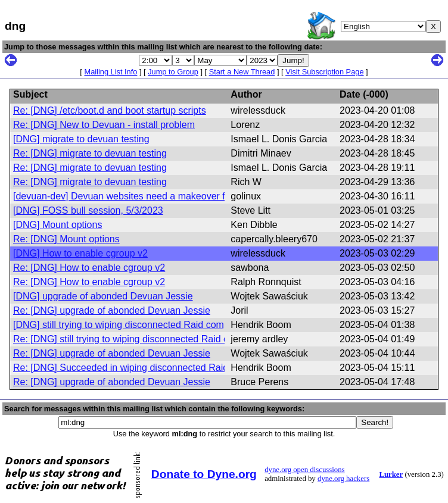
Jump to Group (173, 72)
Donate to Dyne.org (204, 474)
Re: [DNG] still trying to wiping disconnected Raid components (144, 339)
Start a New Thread (242, 72)
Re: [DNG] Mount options (66, 239)
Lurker (391, 474)
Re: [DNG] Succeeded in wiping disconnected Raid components (148, 368)
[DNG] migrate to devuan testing (81, 139)
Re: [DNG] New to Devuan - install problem (104, 125)
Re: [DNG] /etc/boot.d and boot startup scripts (110, 110)
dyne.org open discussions (304, 470)
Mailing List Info (111, 72)
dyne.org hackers (343, 479)
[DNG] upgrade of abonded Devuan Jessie (103, 296)
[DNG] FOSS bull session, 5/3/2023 (88, 210)
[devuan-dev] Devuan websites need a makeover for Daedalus (145, 196)
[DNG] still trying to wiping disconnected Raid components (136, 325)
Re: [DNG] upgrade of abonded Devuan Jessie (112, 310)
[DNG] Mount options (57, 225)
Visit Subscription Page (324, 72)
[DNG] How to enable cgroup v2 (80, 253)
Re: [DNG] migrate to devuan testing (90, 153)
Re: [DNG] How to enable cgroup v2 (89, 268)
